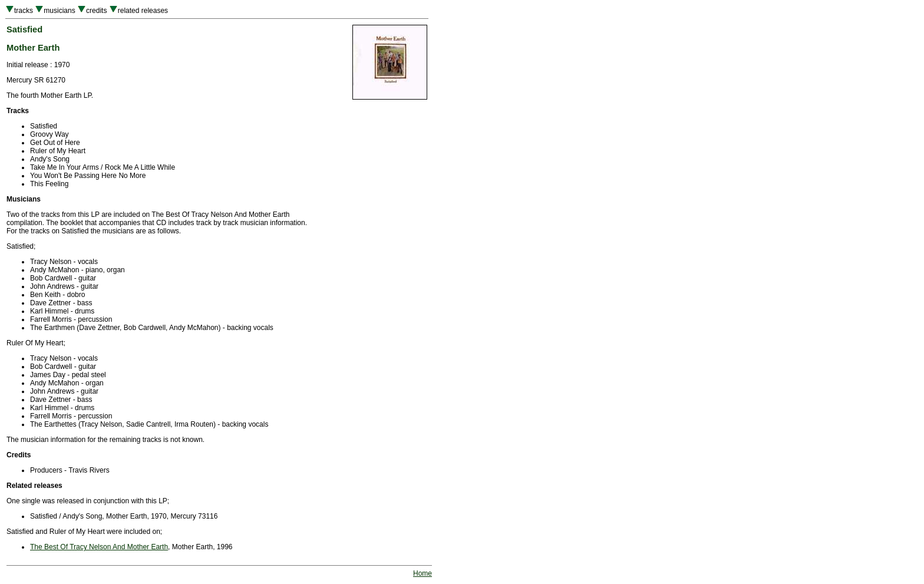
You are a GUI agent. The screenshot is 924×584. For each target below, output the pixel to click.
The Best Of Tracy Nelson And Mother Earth (99, 547)
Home (423, 573)
